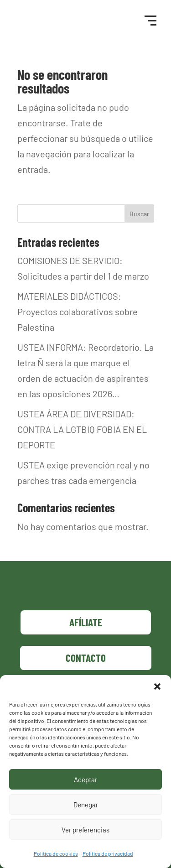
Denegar (86, 805)
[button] (157, 686)
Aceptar (85, 780)
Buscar (139, 214)
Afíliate (86, 622)
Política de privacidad (108, 853)
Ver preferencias (85, 830)
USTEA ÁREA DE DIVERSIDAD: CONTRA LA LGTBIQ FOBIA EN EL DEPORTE (82, 429)
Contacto (86, 658)
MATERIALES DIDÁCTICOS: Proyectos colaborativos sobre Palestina (78, 312)
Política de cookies (56, 853)
